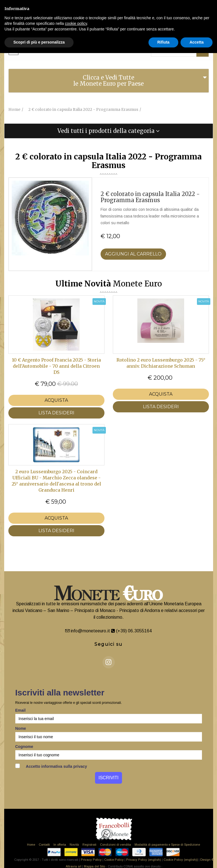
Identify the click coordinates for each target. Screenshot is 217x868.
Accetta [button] (197, 42)
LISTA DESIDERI (56, 413)
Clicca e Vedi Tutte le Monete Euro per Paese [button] (109, 81)
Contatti (44, 845)
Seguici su (109, 644)
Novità (74, 845)
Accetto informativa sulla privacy (51, 766)
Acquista (56, 400)
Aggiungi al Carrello (133, 254)
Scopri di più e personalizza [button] (39, 42)
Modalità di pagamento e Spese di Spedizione (167, 845)
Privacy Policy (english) (144, 860)
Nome (21, 728)
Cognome (24, 747)
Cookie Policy (114, 860)
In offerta (60, 845)
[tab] (109, 81)
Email (20, 710)
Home (31, 845)
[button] (109, 131)
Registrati (89, 845)
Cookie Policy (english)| (181, 860)
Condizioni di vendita (115, 845)
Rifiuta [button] (164, 42)
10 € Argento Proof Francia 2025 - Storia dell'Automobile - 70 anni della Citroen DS (56, 366)
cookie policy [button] (76, 23)
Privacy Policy (91, 860)
